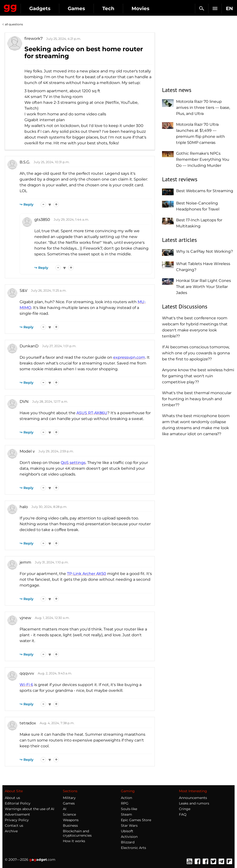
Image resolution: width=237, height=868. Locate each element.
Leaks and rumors (194, 803)
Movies (141, 8)
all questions (14, 24)
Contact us (14, 826)
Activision (129, 837)
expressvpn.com (129, 357)
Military (69, 798)
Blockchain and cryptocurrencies (77, 833)
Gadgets (40, 8)
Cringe (185, 809)
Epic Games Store (136, 820)
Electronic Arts (133, 848)
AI (65, 809)
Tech (108, 8)
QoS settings (73, 463)
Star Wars (129, 826)
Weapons (71, 820)
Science (69, 814)
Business (70, 826)
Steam (126, 814)
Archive (11, 831)
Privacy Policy (17, 820)
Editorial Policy (18, 803)
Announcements (193, 798)
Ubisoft (127, 831)
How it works (74, 841)
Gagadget (10, 7)
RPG (125, 803)
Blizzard (128, 842)
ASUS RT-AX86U (92, 413)
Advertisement (17, 814)
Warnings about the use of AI (30, 809)
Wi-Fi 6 (26, 685)
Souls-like (129, 809)
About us (12, 798)
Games (76, 8)
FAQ (183, 814)
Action (126, 798)
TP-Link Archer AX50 (87, 574)
